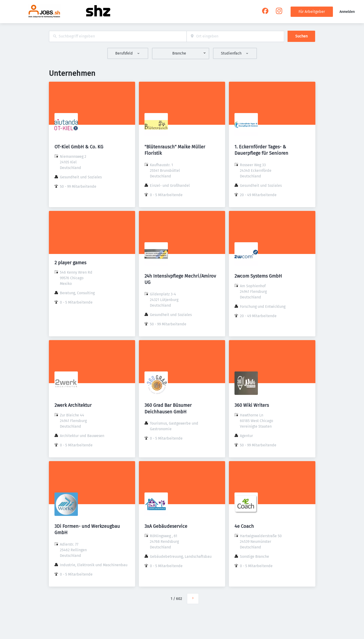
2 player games (70, 263)
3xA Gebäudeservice (166, 526)
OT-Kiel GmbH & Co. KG (79, 147)
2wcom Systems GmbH (258, 276)
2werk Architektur (73, 405)
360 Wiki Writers (252, 405)
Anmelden (347, 12)
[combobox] (118, 36)
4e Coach (244, 526)
